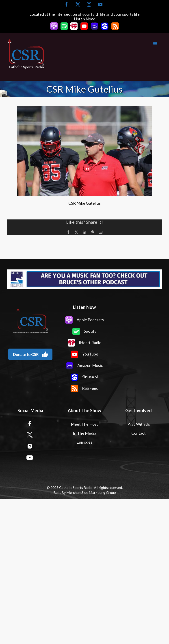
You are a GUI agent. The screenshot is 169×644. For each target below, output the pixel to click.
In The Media (84, 433)
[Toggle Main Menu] (104, 44)
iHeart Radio (84, 343)
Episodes (84, 442)
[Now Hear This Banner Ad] (84, 279)
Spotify (84, 331)
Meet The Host (84, 424)
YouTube (84, 354)
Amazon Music (84, 365)
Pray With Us (139, 424)
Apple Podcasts (84, 320)
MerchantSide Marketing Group (91, 492)
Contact (139, 433)
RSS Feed (84, 388)
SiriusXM (84, 377)
